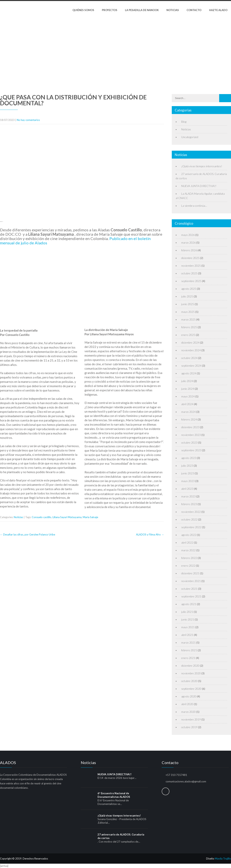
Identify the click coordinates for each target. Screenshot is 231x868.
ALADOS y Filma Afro (150, 534)
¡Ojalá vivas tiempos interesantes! (202, 166)
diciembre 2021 (190, 573)
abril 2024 (187, 404)
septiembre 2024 (191, 366)
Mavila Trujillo (223, 859)
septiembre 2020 (191, 689)
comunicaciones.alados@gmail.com (186, 781)
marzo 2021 (188, 642)
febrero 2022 (189, 558)
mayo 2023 (188, 481)
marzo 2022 (188, 550)
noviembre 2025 (191, 266)
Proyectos (110, 10)
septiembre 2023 (191, 450)
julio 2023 (187, 466)
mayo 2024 (188, 396)
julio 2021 (187, 612)
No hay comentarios (28, 120)
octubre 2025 (189, 273)
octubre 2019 (189, 727)
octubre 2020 (189, 681)
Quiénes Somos (83, 10)
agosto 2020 (189, 696)
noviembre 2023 (191, 435)
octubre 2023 (189, 442)
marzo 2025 (188, 319)
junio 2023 (188, 473)
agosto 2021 (189, 604)
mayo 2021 (188, 627)
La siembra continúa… (194, 206)
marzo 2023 (188, 496)
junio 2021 (188, 619)
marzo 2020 (188, 712)
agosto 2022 (189, 535)
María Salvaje (90, 517)
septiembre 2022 (191, 527)
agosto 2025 (189, 289)
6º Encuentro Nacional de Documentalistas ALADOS (114, 795)
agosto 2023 (189, 458)
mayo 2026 (188, 235)
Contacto (194, 10)
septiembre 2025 (191, 281)
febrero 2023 (189, 504)
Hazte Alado (218, 10)
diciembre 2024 (190, 342)
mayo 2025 (188, 312)
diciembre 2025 (190, 258)
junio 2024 (188, 389)
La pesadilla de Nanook (142, 10)
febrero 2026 (189, 250)
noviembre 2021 (191, 581)
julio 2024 (187, 381)
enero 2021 (188, 658)
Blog (184, 122)
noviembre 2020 (191, 673)
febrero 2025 (189, 327)
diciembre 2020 (190, 666)
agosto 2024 (189, 373)
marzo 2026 (188, 242)
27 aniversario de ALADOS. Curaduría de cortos (121, 836)
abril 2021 (187, 635)
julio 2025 (187, 296)
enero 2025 (188, 335)
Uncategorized (190, 137)
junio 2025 (188, 304)
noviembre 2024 (191, 350)
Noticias (173, 10)
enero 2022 (188, 566)
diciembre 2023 (190, 427)
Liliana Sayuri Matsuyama (67, 517)
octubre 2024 (189, 358)
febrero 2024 (189, 419)
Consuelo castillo (42, 517)
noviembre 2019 (191, 719)
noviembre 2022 (191, 512)
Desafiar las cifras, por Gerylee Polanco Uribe (28, 534)
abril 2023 (187, 489)
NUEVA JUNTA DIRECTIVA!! (199, 186)
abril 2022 (187, 542)
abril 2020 (187, 704)
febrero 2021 (189, 650)
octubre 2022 (189, 519)
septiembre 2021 (191, 596)
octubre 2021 (189, 589)
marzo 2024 (188, 412)
